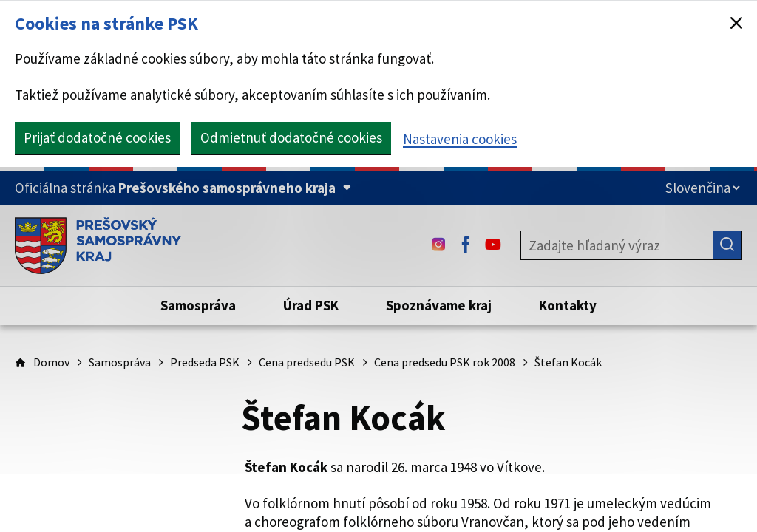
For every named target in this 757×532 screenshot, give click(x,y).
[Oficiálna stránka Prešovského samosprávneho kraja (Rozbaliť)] (183, 188)
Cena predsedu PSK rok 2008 (445, 362)
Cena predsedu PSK (307, 362)
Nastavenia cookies (460, 139)
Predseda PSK (205, 362)
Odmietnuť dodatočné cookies (291, 137)
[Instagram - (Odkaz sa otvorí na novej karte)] (438, 245)
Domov (51, 362)
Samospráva (120, 362)
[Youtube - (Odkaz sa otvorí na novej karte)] (493, 245)
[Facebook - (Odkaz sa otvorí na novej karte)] (466, 245)
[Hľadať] (727, 245)
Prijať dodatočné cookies (97, 137)
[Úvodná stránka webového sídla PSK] (98, 245)
